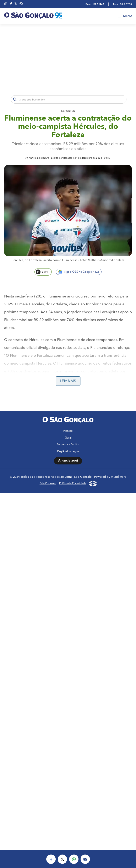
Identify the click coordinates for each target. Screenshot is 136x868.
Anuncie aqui (68, 805)
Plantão (68, 776)
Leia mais (68, 381)
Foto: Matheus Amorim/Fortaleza (102, 260)
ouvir (42, 272)
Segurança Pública (68, 789)
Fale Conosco (48, 828)
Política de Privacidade (73, 828)
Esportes (68, 111)
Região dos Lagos (68, 796)
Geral (68, 782)
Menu (125, 16)
